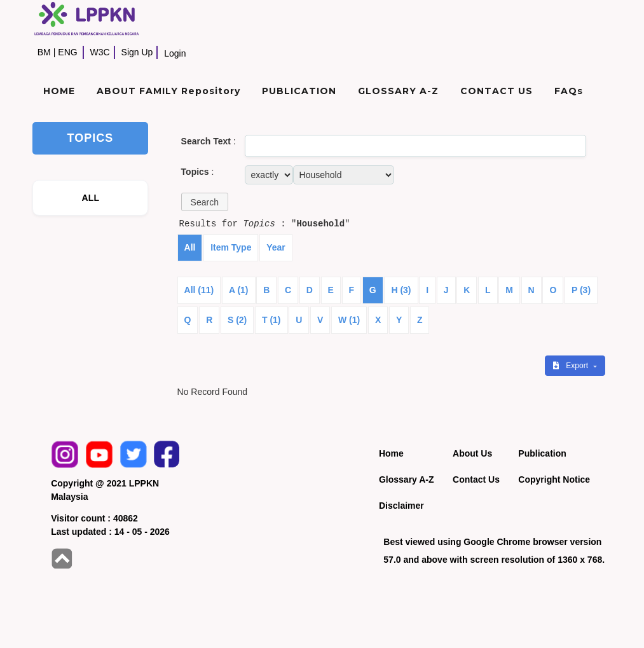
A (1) (239, 290)
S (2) (237, 320)
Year (276, 247)
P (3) (581, 290)
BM (44, 52)
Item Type (231, 247)
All (190, 247)
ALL (90, 198)
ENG (67, 52)
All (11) (199, 290)
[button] (205, 202)
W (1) (349, 320)
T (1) (271, 320)
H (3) (401, 290)
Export (572, 366)
